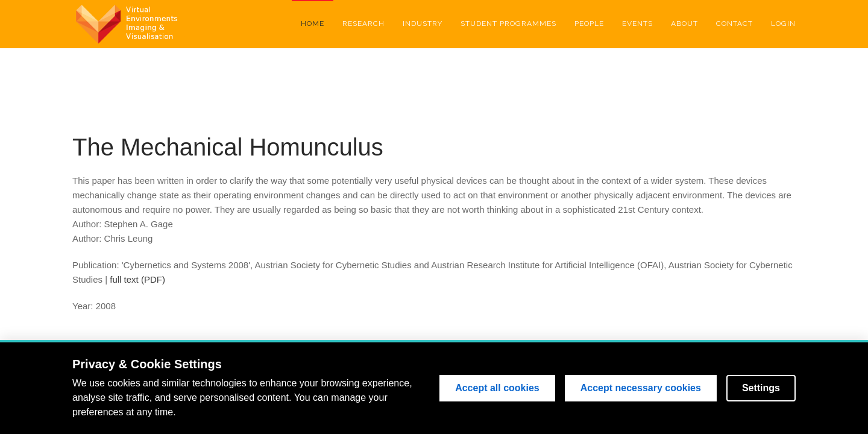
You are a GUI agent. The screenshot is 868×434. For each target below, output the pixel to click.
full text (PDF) (137, 279)
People (589, 24)
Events (637, 24)
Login (783, 24)
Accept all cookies (497, 388)
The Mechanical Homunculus (228, 147)
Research (363, 24)
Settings (761, 388)
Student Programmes (508, 24)
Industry (423, 24)
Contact (734, 24)
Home (313, 24)
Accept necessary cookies (641, 388)
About (684, 24)
